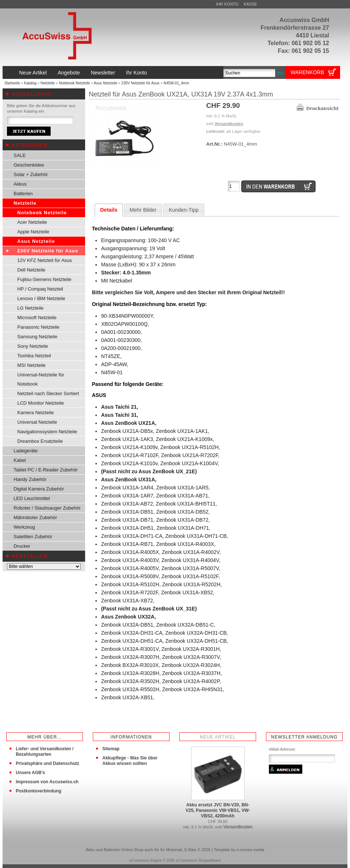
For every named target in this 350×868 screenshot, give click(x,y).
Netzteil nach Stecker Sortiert (48, 393)
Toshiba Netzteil (34, 356)
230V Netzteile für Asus (141, 83)
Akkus (20, 184)
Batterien (23, 194)
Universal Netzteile (37, 422)
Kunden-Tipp (184, 210)
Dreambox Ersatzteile (40, 441)
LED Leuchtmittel (32, 498)
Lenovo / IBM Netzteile (41, 298)
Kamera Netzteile (36, 413)
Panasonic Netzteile (38, 327)
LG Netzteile (30, 308)
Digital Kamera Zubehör (39, 489)
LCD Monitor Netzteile (41, 403)
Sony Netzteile (33, 346)
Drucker (22, 546)
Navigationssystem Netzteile (47, 432)
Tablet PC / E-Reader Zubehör (46, 470)
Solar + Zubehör (31, 174)
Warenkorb (307, 72)
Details (109, 210)
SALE (20, 155)
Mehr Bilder (143, 210)
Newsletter (103, 73)
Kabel (20, 460)
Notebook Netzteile (74, 83)
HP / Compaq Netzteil (40, 289)
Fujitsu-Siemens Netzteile (44, 279)
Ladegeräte (26, 451)
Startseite (12, 83)
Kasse (250, 4)
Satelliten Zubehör (33, 537)
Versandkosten (229, 124)
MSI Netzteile (31, 365)
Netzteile (48, 83)
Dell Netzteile (31, 270)
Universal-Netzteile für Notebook (41, 379)
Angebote (69, 73)
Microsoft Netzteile (37, 318)
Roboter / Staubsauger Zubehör (47, 508)
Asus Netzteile (106, 83)
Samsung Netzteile (37, 337)
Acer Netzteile (32, 222)
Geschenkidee (29, 165)
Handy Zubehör (30, 479)
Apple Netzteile (33, 232)
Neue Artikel (33, 73)
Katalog (30, 83)
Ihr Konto (227, 4)
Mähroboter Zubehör (35, 517)
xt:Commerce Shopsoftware (198, 860)
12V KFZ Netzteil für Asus (45, 260)
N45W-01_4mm (176, 83)
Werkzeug (24, 527)
